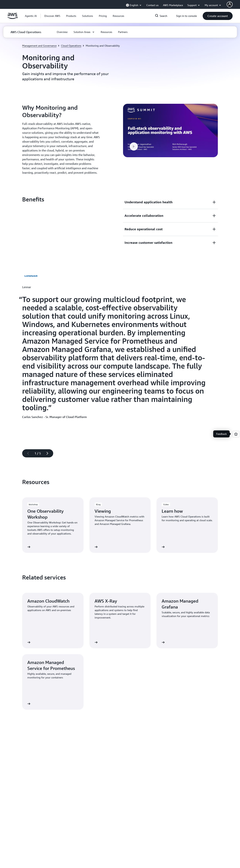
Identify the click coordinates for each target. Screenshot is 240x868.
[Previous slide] (26, 453)
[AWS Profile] (230, 4)
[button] (52, 16)
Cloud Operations (71, 46)
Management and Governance (39, 46)
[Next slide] (49, 453)
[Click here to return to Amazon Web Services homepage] (12, 18)
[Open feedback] (236, 434)
